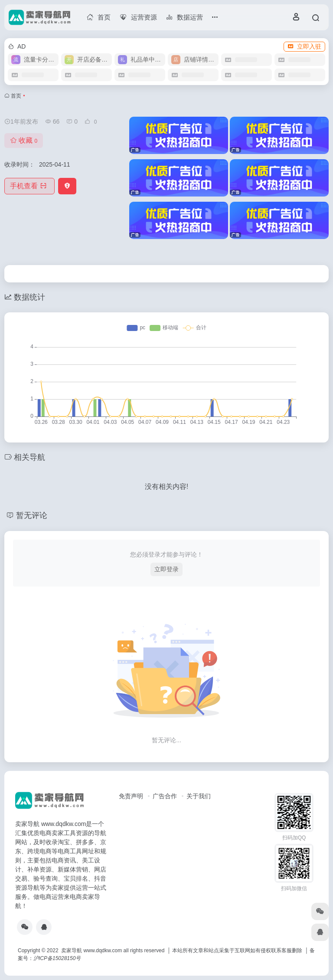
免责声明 (131, 796)
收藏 (24, 140)
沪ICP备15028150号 (57, 958)
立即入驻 (304, 46)
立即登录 (166, 569)
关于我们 (199, 796)
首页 (16, 96)
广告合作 (165, 796)
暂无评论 (32, 515)
